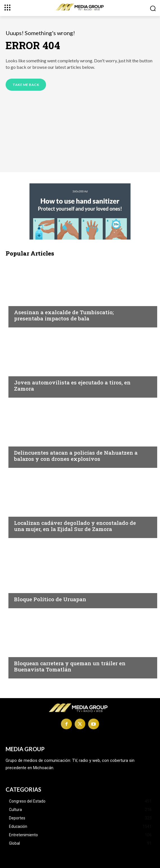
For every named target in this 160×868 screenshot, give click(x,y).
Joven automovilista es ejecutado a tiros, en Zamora (72, 386)
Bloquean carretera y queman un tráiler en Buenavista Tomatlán (70, 666)
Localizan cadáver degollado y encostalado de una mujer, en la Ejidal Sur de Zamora (75, 526)
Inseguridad (28, 301)
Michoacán (27, 588)
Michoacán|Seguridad (39, 652)
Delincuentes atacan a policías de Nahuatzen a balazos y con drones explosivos (76, 456)
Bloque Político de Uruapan (50, 599)
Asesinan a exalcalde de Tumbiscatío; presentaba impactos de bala (64, 315)
